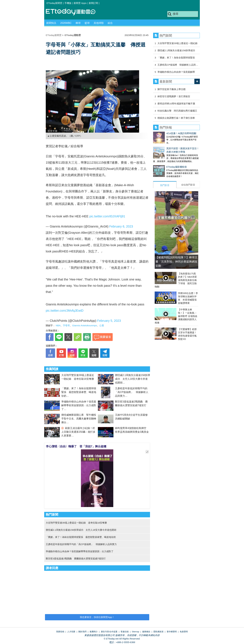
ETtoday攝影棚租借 (163, 164)
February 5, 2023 (109, 321)
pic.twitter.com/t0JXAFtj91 (107, 216)
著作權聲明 (172, 632)
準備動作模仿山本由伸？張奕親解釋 (176, 72)
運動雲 (73, 12)
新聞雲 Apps (80, 3)
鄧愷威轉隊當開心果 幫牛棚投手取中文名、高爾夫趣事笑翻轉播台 (79, 419)
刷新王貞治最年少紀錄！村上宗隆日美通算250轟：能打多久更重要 (78, 432)
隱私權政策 (158, 632)
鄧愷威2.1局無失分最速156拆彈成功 (176, 50)
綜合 (110, 23)
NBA (58, 325)
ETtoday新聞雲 (54, 3)
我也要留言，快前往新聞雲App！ (97, 617)
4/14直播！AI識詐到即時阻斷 (168, 133)
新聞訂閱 (93, 3)
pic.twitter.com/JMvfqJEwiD (65, 311)
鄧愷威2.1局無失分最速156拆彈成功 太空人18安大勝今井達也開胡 (133, 379)
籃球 (87, 23)
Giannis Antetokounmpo (85, 325)
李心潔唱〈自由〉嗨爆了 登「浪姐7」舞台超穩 (76, 446)
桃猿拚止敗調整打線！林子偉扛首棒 (176, 118)
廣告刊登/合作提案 (109, 632)
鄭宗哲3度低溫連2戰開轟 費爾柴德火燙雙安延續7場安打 (76, 559)
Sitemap (136, 632)
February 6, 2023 (121, 226)
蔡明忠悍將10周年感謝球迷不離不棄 (176, 104)
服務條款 (146, 632)
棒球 (78, 23)
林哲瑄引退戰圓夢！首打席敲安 (174, 96)
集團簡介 (94, 632)
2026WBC (66, 23)
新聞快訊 (51, 23)
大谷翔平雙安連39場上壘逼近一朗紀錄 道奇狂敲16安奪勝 (76, 523)
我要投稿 (60, 632)
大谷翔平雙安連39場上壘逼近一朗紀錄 (177, 43)
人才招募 (71, 632)
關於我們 (82, 632)
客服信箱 (125, 632)
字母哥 (66, 325)
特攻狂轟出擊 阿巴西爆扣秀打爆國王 (177, 111)
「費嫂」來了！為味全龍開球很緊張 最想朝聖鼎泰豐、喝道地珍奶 (79, 392)
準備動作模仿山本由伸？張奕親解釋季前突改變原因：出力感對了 (79, 405)
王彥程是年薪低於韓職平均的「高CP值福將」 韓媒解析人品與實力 (132, 392)
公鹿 (102, 325)
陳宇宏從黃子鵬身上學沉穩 (171, 89)
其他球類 (99, 23)
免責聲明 (184, 632)
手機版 (68, 3)
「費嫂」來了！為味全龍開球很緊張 (176, 58)
